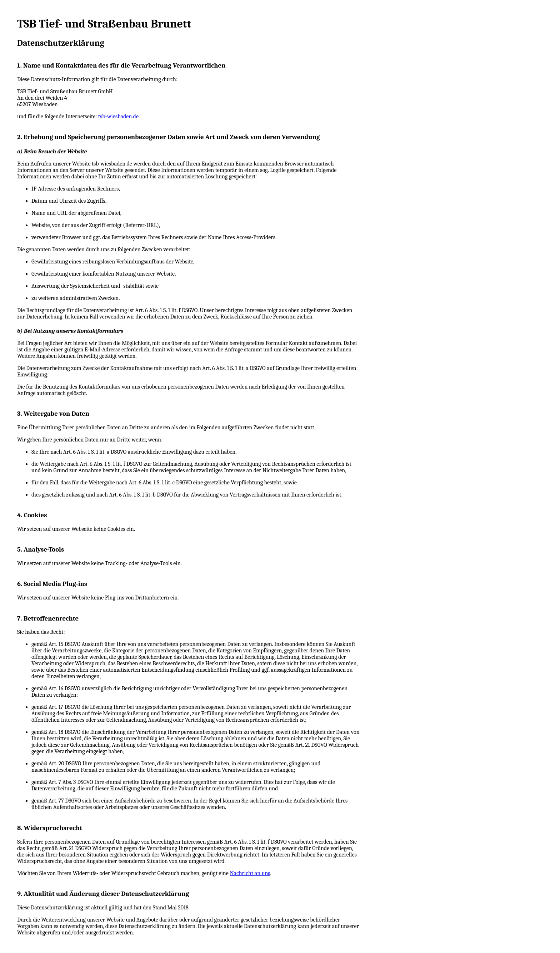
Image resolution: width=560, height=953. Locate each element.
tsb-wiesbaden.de (118, 117)
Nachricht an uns (250, 873)
